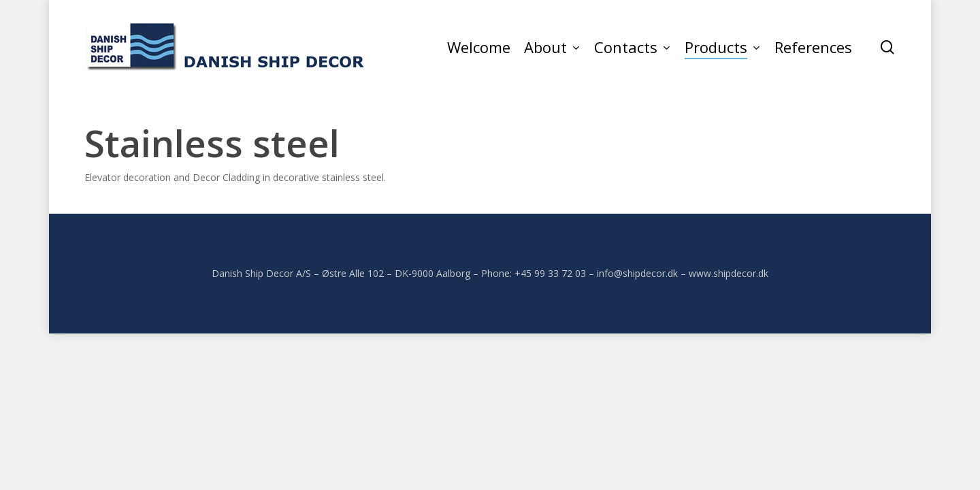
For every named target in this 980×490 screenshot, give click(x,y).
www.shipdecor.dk (729, 273)
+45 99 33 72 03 (550, 273)
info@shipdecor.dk (637, 273)
